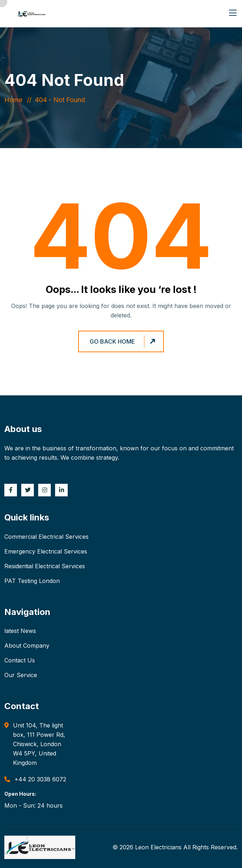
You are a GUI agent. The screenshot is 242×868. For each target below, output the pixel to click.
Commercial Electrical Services (46, 537)
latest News (20, 631)
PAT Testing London (32, 581)
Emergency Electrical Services (46, 551)
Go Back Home (124, 342)
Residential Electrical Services (45, 566)
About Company (27, 646)
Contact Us (20, 660)
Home (15, 100)
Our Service (21, 675)
